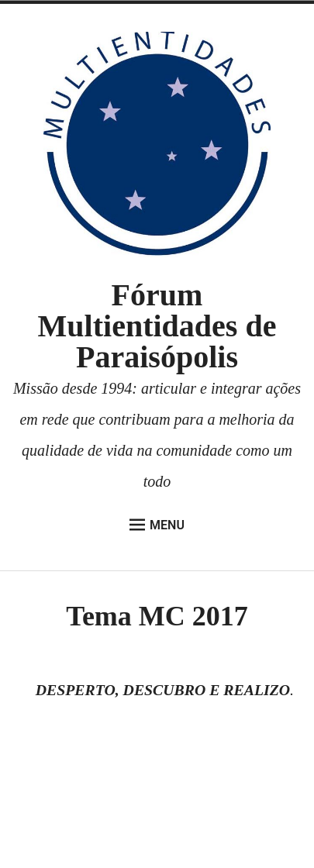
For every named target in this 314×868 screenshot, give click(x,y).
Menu (157, 525)
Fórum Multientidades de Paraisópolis (157, 326)
